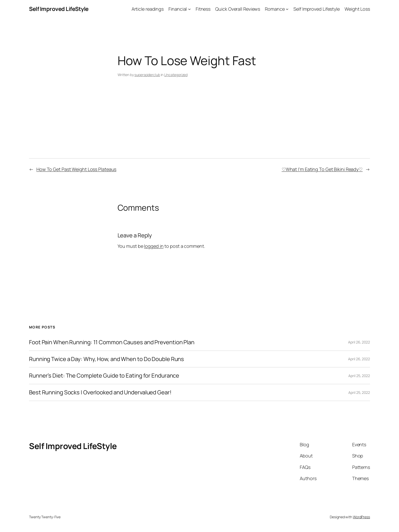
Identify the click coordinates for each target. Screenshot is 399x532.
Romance (275, 9)
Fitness (203, 9)
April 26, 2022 (359, 342)
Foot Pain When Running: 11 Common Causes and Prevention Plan (112, 342)
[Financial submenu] (189, 9)
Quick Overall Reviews (238, 9)
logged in (154, 246)
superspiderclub (147, 75)
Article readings (148, 9)
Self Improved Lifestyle (317, 9)
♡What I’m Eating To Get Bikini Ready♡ (322, 169)
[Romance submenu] (287, 9)
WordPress (361, 517)
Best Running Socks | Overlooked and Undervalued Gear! (100, 392)
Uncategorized (176, 75)
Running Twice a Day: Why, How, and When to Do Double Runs (106, 359)
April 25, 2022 (359, 376)
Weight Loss (357, 9)
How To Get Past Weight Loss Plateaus (76, 169)
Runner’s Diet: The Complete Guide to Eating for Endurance (104, 376)
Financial (178, 9)
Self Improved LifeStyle (59, 9)
